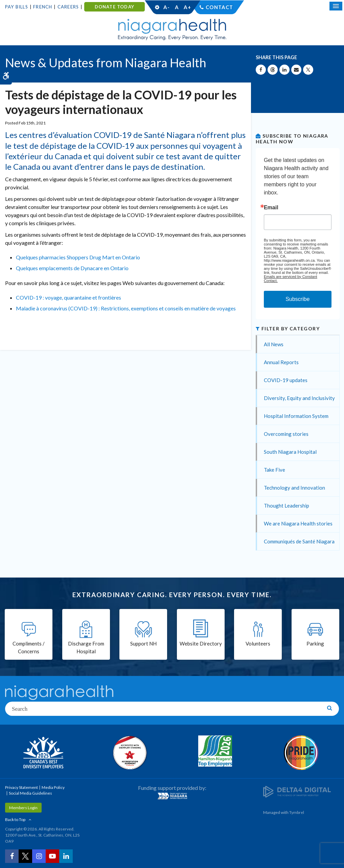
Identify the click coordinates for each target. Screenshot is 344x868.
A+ (187, 7)
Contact (219, 7)
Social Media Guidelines (30, 793)
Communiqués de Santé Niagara (299, 541)
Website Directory (201, 643)
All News (274, 344)
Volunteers (258, 643)
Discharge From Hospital (86, 647)
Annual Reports (281, 362)
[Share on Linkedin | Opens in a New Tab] (284, 70)
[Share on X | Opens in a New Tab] (308, 70)
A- (166, 7)
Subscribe (297, 299)
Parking (315, 643)
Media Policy (53, 787)
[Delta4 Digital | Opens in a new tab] (297, 791)
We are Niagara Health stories (298, 523)
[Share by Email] (296, 70)
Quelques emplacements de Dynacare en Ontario (72, 268)
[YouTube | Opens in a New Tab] (52, 856)
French (43, 7)
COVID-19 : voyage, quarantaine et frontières (68, 297)
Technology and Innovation (294, 488)
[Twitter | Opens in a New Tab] (25, 856)
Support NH (143, 643)
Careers (68, 7)
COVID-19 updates (286, 380)
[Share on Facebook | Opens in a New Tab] (261, 70)
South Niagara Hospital (290, 452)
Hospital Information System (296, 416)
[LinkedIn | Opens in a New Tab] (66, 856)
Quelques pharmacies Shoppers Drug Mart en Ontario (78, 257)
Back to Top (15, 819)
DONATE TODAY (114, 7)
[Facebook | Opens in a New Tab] (12, 856)
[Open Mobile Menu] (336, 6)
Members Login (23, 808)
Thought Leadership (286, 506)
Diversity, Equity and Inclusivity (299, 398)
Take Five (274, 470)
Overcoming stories (286, 434)
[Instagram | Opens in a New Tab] (39, 856)
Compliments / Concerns (29, 647)
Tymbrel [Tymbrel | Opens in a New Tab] (297, 812)
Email (271, 208)
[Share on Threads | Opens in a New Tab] (273, 70)
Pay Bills (17, 7)
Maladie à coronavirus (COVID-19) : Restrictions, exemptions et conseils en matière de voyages (126, 308)
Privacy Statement (21, 787)
